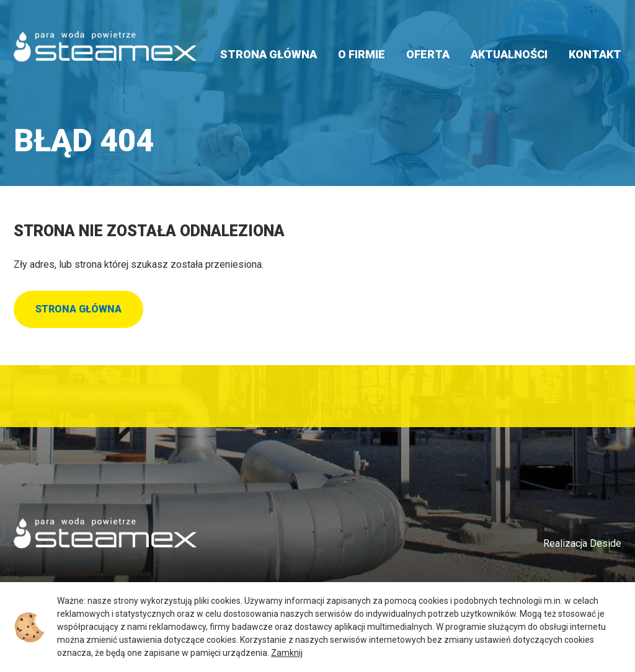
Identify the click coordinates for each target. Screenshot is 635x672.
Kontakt (595, 54)
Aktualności (509, 54)
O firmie (362, 54)
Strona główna (269, 54)
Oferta (428, 54)
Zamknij (287, 653)
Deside (606, 543)
